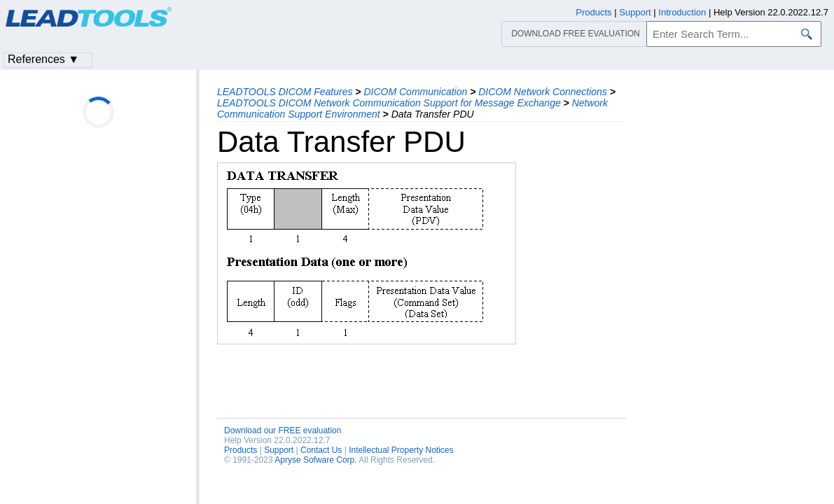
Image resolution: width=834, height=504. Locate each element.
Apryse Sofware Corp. (315, 460)
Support (279, 450)
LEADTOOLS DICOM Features (285, 92)
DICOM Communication (415, 92)
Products (241, 450)
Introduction (682, 12)
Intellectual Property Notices (401, 450)
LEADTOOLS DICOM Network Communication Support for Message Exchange (389, 103)
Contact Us (321, 450)
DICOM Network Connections (543, 92)
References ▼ (43, 59)
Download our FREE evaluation (283, 430)
